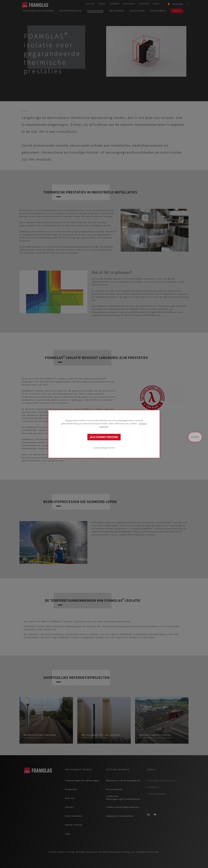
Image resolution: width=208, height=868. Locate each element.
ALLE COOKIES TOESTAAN (104, 437)
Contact (195, 437)
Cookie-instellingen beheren (104, 448)
